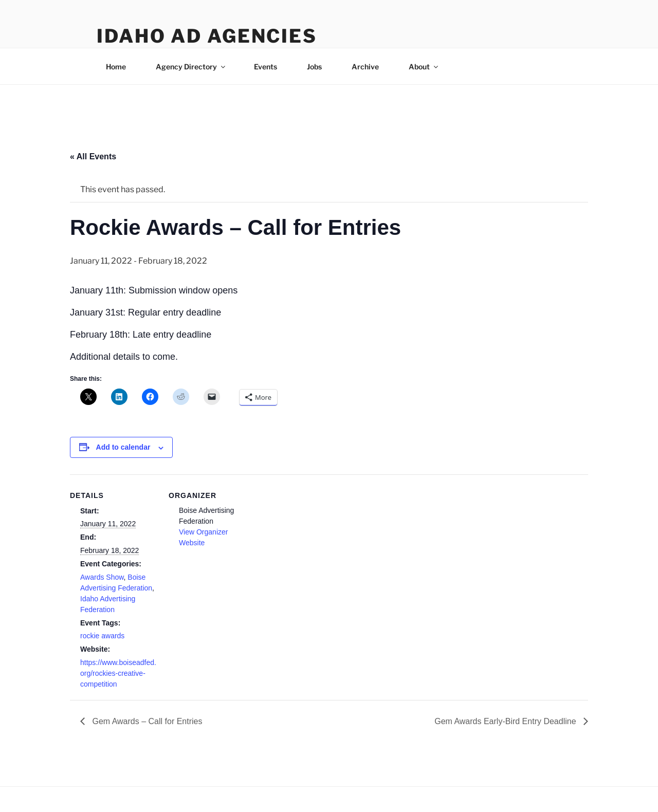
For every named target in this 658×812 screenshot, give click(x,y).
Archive (365, 67)
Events (266, 67)
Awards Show (102, 577)
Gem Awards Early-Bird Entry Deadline (506, 721)
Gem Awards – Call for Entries (146, 721)
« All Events (93, 156)
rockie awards (102, 636)
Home (116, 67)
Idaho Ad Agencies (207, 36)
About (424, 67)
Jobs (314, 67)
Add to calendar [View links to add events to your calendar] (123, 447)
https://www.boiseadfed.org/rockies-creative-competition (118, 673)
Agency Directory (191, 67)
